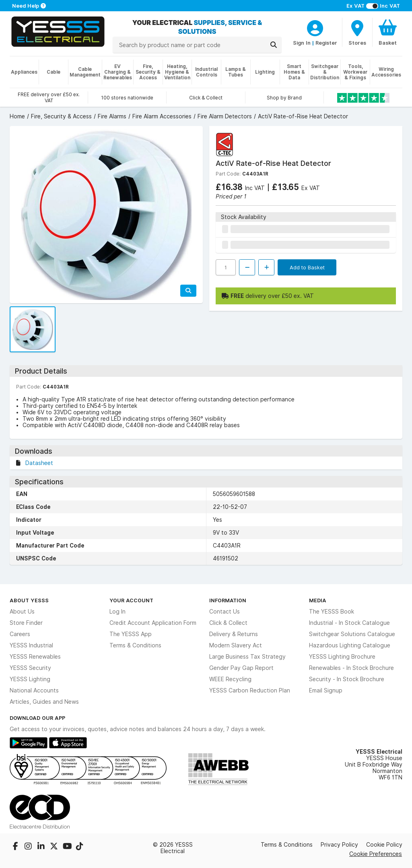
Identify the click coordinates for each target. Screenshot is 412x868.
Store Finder (26, 623)
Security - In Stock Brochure (347, 679)
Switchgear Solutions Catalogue (352, 634)
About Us (22, 612)
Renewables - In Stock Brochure (351, 668)
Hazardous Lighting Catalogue (350, 645)
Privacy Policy (339, 845)
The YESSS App (131, 634)
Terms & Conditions (135, 645)
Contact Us (225, 612)
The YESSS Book (332, 612)
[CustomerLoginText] (315, 27)
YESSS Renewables (35, 657)
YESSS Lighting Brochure (342, 657)
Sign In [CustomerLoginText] (302, 43)
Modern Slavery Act (236, 645)
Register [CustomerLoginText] (326, 43)
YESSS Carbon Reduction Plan (250, 690)
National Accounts (34, 690)
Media (318, 600)
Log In (117, 612)
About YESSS (29, 600)
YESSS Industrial (31, 645)
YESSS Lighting (30, 679)
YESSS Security (30, 668)
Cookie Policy (384, 845)
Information (228, 600)
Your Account (131, 600)
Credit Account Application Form (153, 623)
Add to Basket (307, 267)
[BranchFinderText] (357, 32)
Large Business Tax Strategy (247, 657)
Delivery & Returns (234, 634)
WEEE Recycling (230, 679)
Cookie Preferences (376, 854)
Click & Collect (228, 623)
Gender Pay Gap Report (241, 668)
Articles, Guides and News (44, 702)
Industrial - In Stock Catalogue (349, 623)
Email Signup (326, 690)
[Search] (274, 45)
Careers (20, 634)
